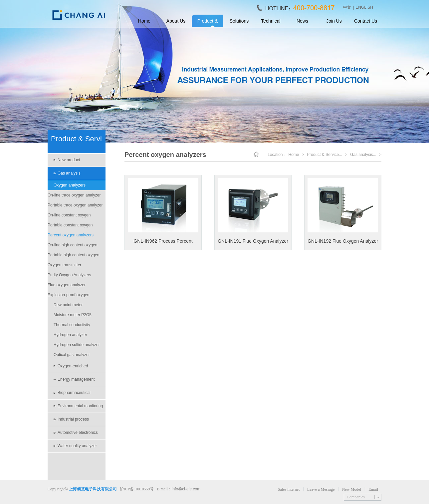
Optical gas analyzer (72, 355)
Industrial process (73, 419)
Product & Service (208, 23)
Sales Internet (289, 489)
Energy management (76, 379)
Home (144, 21)
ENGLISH (364, 7)
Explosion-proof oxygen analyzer (68, 296)
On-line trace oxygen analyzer (74, 195)
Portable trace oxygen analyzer (75, 205)
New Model (352, 489)
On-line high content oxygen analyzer (72, 246)
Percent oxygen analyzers (71, 235)
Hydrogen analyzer (70, 335)
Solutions (239, 21)
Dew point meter (68, 305)
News (302, 21)
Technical (271, 21)
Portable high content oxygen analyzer (73, 256)
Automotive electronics (78, 433)
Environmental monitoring (80, 406)
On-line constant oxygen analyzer (69, 216)
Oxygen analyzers (70, 185)
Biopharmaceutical (74, 393)
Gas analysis (69, 173)
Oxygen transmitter (64, 265)
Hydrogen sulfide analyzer (77, 345)
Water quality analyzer (77, 446)
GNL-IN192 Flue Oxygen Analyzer (343, 241)
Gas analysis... (363, 155)
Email (373, 489)
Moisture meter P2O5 (73, 315)
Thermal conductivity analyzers (72, 326)
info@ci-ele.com (186, 489)
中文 (347, 7)
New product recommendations (73, 162)
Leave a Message (321, 489)
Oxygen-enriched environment (73, 368)
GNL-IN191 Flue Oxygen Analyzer (253, 241)
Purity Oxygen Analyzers (69, 275)
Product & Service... (324, 155)
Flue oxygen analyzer (67, 285)
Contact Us (366, 21)
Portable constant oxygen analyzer (70, 226)
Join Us (334, 21)
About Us (176, 21)
